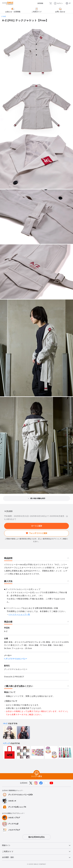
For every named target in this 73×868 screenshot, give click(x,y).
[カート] (51, 3)
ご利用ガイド (8, 851)
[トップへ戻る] (37, 773)
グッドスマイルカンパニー (16, 659)
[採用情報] (38, 3)
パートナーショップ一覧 (19, 614)
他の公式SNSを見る (36, 837)
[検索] (46, 3)
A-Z (5, 16)
